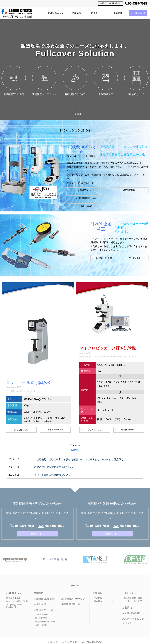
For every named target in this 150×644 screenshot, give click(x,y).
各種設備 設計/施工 (72, 601)
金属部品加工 (41, 601)
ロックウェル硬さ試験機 (17, 598)
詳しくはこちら (21, 430)
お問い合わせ (138, 13)
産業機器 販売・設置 (133, 595)
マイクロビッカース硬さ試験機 (15, 603)
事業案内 (77, 13)
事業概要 (98, 595)
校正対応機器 (108, 190)
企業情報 (118, 13)
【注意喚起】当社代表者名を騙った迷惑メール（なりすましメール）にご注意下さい (80, 459)
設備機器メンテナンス (73, 596)
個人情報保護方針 (132, 610)
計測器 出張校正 (13, 595)
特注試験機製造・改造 (79, 198)
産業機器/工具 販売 (44, 596)
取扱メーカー (97, 13)
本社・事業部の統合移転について (52, 475)
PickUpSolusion (56, 13)
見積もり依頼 (79, 206)
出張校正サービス (79, 190)
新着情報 (127, 605)
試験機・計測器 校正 (133, 598)
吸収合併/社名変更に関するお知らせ (54, 467)
